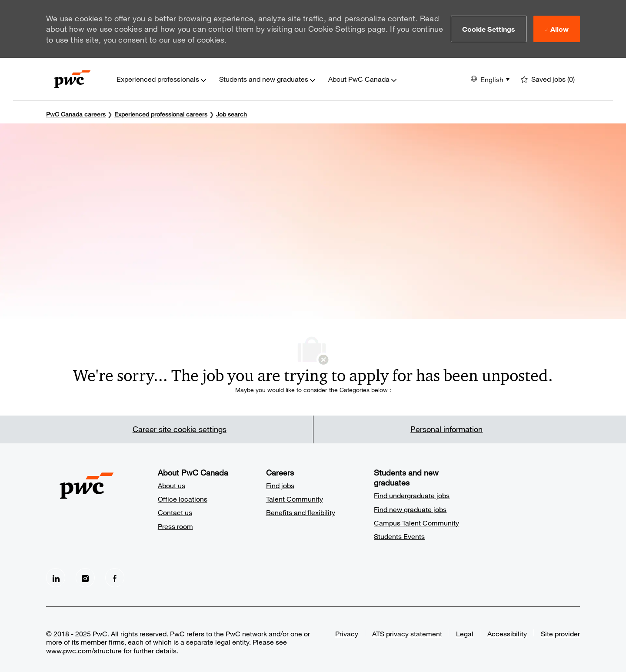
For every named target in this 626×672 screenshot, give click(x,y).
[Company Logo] (72, 79)
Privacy (347, 634)
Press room (175, 526)
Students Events (399, 536)
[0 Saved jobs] (548, 79)
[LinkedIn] (56, 578)
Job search (231, 114)
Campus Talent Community (416, 523)
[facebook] (115, 578)
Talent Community (295, 499)
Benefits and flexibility (301, 512)
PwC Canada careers (76, 114)
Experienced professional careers (161, 114)
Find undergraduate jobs (412, 495)
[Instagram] (85, 578)
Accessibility (507, 634)
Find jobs (280, 485)
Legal (465, 634)
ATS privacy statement (407, 634)
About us (171, 485)
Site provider (560, 634)
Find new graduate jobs (410, 509)
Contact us (175, 512)
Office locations (183, 499)
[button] (489, 29)
